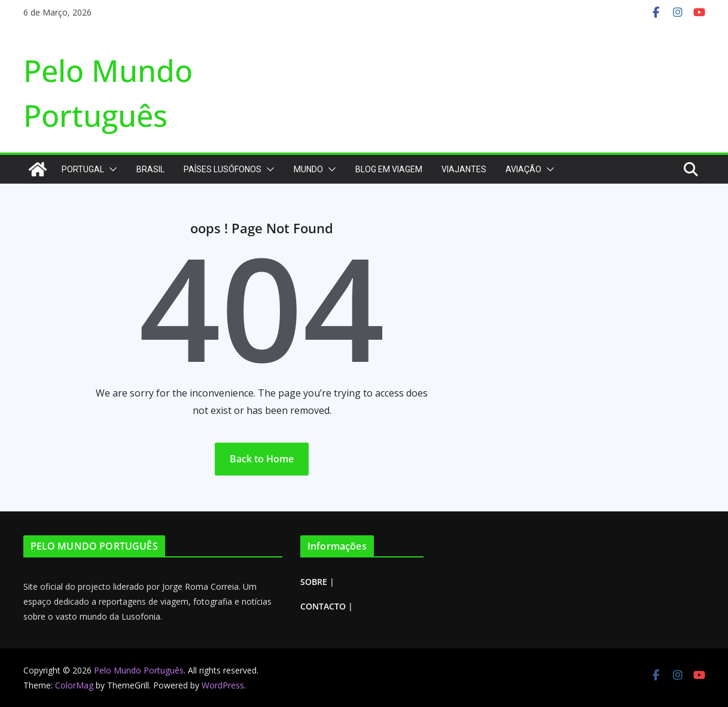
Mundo (308, 169)
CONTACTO (323, 606)
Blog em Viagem (389, 169)
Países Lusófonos (223, 169)
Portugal (83, 169)
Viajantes (464, 169)
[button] (111, 169)
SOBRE (314, 582)
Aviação (523, 169)
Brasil (150, 169)
